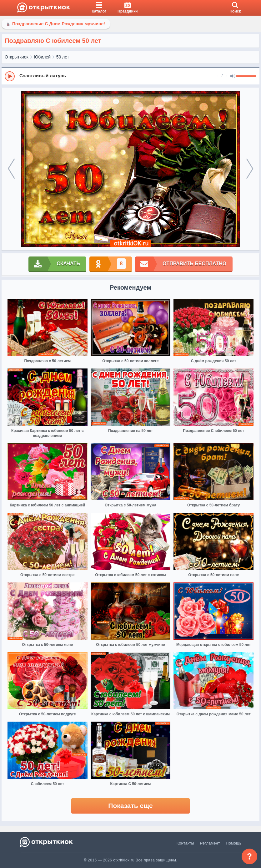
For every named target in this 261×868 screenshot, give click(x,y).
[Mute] (233, 76)
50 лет (63, 57)
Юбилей (42, 57)
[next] (250, 169)
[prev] (11, 169)
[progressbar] (246, 76)
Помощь (233, 843)
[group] (130, 76)
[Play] (10, 76)
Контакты (185, 843)
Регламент (210, 843)
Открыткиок (17, 57)
